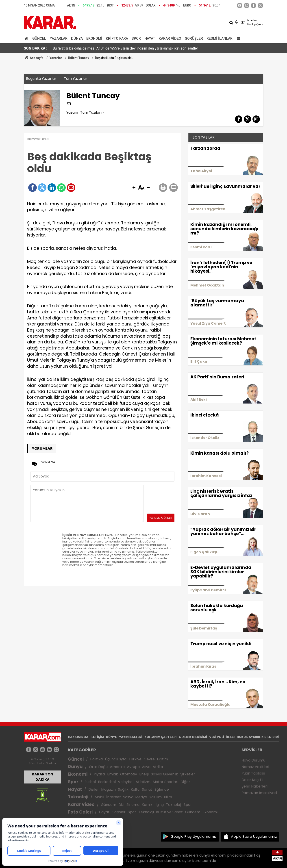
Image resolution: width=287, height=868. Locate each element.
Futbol (90, 782)
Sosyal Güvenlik (164, 774)
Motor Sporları (165, 782)
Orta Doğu (98, 767)
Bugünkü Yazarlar (41, 79)
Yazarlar (59, 38)
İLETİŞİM (97, 737)
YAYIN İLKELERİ (131, 737)
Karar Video (170, 38)
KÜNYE (111, 737)
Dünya (77, 38)
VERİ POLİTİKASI (222, 737)
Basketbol (107, 782)
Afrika (158, 767)
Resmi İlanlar (220, 38)
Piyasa (99, 774)
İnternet (114, 797)
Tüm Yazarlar (76, 79)
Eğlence (162, 789)
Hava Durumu (253, 760)
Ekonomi (94, 38)
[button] (134, 188)
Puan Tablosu (253, 773)
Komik (147, 805)
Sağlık (123, 789)
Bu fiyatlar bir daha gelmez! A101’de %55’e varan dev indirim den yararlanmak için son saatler (125, 48)
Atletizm (143, 782)
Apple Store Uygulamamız (254, 837)
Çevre (149, 759)
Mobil (99, 797)
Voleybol (126, 782)
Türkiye (135, 759)
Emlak (113, 774)
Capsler (119, 812)
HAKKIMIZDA (78, 737)
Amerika (117, 767)
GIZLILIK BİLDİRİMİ (193, 737)
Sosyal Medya (135, 797)
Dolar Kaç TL (252, 780)
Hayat (150, 38)
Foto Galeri (80, 812)
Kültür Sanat (141, 789)
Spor (136, 38)
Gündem (109, 805)
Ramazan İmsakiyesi (259, 793)
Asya (146, 767)
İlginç (159, 805)
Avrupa (133, 767)
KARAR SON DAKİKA (42, 777)
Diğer (185, 782)
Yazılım (155, 797)
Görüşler (194, 38)
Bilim (168, 797)
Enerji (144, 774)
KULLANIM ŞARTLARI (160, 737)
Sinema (133, 805)
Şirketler (188, 774)
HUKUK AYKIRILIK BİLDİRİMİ (258, 737)
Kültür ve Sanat (169, 812)
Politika (96, 759)
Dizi (121, 805)
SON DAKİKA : (36, 48)
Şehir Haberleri (254, 786)
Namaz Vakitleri (255, 767)
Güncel (39, 38)
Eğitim (162, 759)
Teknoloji (78, 797)
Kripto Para (117, 38)
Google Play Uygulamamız (194, 837)
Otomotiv (129, 774)
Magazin (108, 789)
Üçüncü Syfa (116, 759)
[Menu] (238, 38)
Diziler (94, 789)
